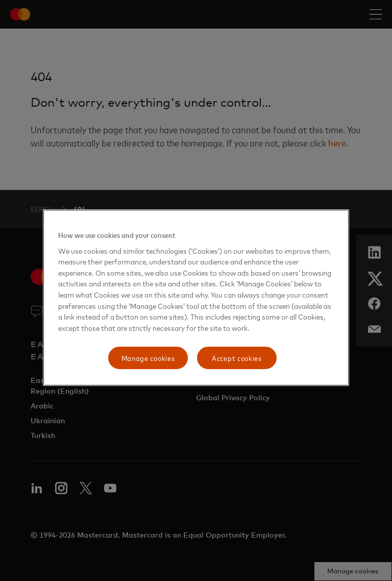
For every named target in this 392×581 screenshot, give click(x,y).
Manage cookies (148, 358)
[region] (196, 298)
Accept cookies (237, 358)
